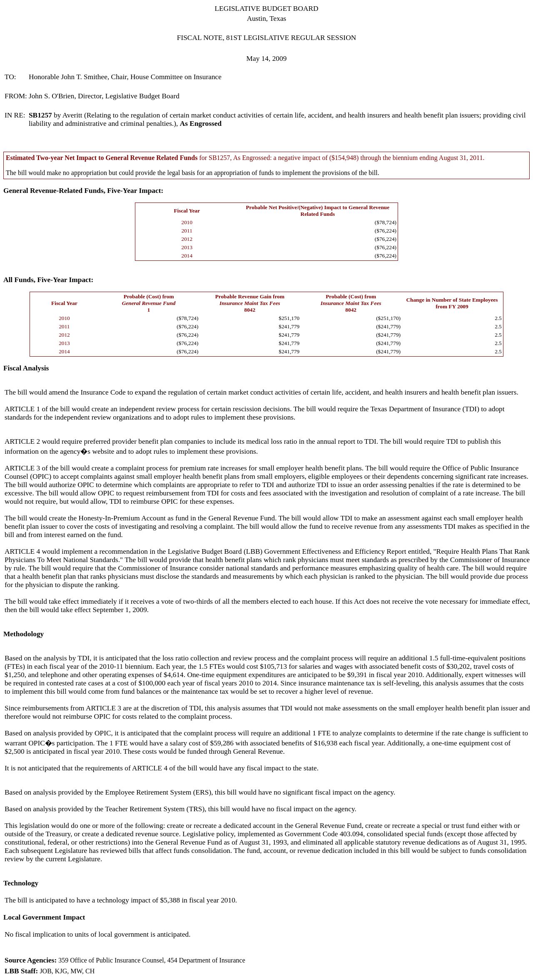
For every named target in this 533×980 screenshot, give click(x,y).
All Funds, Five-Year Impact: (48, 280)
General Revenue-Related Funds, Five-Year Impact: (83, 191)
